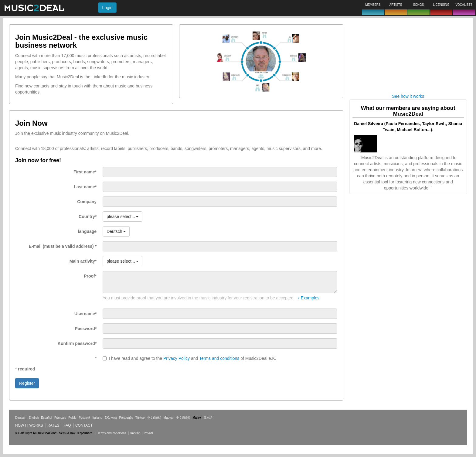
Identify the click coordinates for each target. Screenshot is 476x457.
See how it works (408, 96)
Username (85, 314)
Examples (309, 298)
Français (60, 418)
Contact (84, 425)
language (87, 231)
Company (87, 202)
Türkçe (140, 418)
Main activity (83, 261)
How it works (29, 425)
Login (107, 8)
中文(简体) (154, 418)
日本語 (208, 418)
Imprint (135, 433)
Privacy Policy (177, 358)
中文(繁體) (183, 418)
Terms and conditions (219, 358)
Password (86, 329)
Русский (85, 418)
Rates (53, 425)
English (34, 418)
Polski (72, 418)
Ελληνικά (111, 418)
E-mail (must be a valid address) (63, 246)
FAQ (67, 425)
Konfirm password (77, 343)
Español (46, 418)
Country (88, 217)
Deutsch (21, 418)
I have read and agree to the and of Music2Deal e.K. (189, 358)
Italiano (97, 418)
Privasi (148, 433)
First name (85, 172)
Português (126, 418)
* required (25, 369)
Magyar (169, 418)
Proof (90, 276)
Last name (85, 187)
